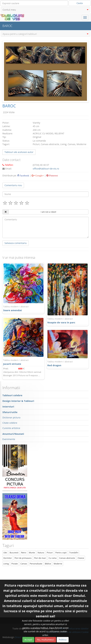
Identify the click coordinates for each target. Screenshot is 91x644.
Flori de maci (40, 558)
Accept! (28, 640)
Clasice (81, 558)
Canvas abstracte (67, 558)
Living (6, 564)
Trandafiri (74, 553)
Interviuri (8, 406)
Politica (63, 640)
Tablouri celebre (12, 395)
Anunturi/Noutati (13, 434)
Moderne (58, 564)
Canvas (24, 564)
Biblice (48, 564)
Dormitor (8, 558)
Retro (24, 553)
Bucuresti (14, 553)
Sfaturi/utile (10, 412)
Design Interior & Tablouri (18, 401)
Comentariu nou (13, 185)
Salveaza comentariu (16, 243)
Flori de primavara (23, 558)
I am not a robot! (48, 212)
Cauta (80, 3)
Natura (41, 553)
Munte (32, 553)
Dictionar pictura (11, 417)
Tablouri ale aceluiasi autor (19, 152)
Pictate (15, 564)
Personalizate (36, 564)
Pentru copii (61, 553)
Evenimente (9, 439)
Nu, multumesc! (45, 640)
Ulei (5, 553)
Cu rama (53, 558)
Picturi (50, 553)
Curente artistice (11, 428)
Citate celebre (10, 423)
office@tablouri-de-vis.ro (46, 169)
